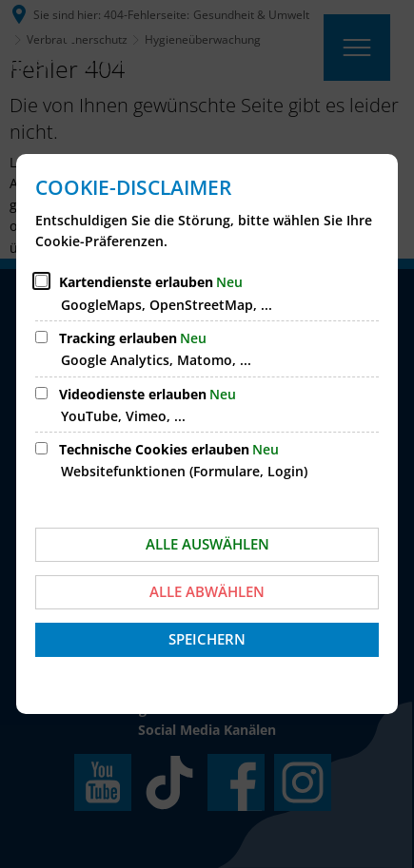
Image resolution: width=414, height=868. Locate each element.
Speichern (207, 639)
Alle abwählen (207, 591)
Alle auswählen (207, 544)
